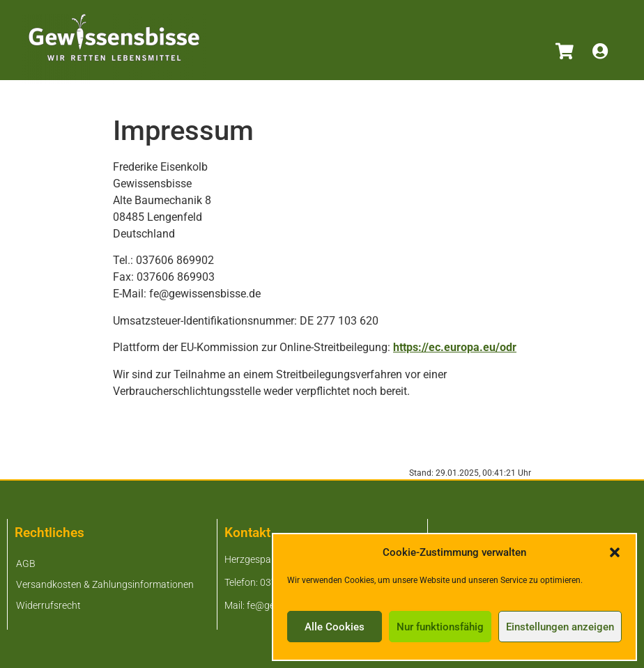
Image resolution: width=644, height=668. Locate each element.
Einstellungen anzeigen (560, 627)
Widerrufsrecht (48, 605)
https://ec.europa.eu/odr (455, 347)
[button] (615, 552)
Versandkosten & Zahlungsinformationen (105, 584)
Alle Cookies (335, 627)
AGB (26, 564)
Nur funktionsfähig (440, 627)
